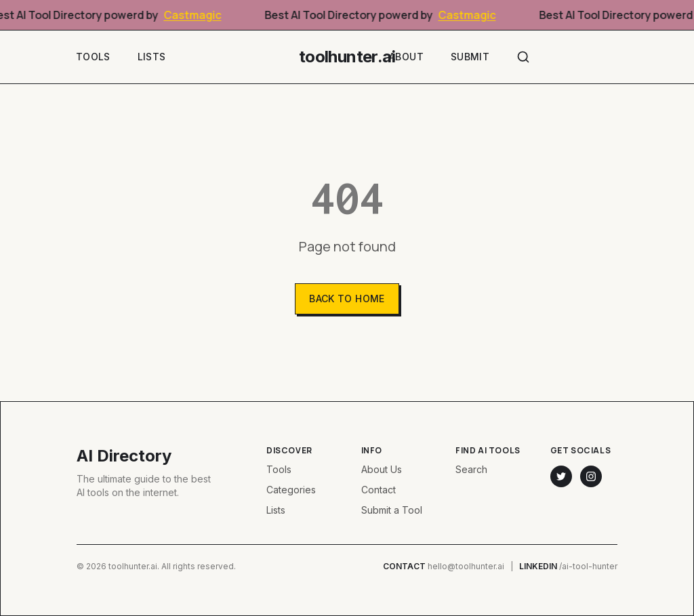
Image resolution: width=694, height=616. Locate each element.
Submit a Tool (392, 510)
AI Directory (124, 456)
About (406, 57)
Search (471, 469)
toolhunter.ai (347, 57)
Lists (152, 57)
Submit (470, 57)
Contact (379, 490)
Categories (291, 490)
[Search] (523, 57)
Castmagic (196, 15)
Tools (93, 57)
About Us (382, 469)
